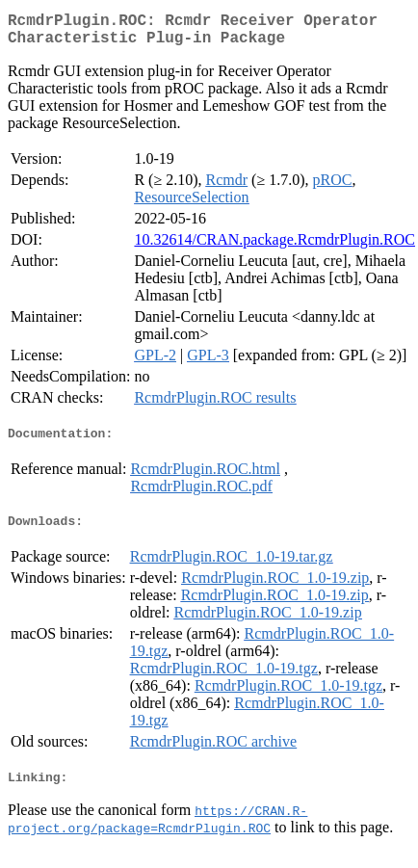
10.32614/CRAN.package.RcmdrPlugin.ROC (274, 247)
